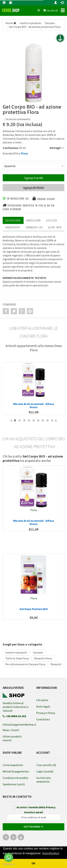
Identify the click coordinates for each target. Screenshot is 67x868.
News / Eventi (11, 730)
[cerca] (39, 10)
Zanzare (38, 652)
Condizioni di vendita (15, 778)
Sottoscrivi (33, 827)
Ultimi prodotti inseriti (12, 738)
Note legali (43, 706)
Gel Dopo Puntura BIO (34, 609)
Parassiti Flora (43, 658)
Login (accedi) (45, 771)
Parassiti (56, 664)
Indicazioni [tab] (34, 220)
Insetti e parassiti (16, 652)
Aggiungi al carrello (34, 178)
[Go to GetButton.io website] (9, 864)
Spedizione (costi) (14, 784)
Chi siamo (42, 700)
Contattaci (43, 719)
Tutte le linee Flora (17, 658)
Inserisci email (34, 815)
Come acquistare (13, 765)
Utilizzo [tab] (52, 220)
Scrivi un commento (18, 119)
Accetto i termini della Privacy (34, 807)
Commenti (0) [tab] (34, 227)
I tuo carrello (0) (46, 765)
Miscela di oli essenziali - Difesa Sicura (34, 405)
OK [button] (34, 863)
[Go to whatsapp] (9, 857)
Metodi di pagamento (16, 771)
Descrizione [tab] (13, 220)
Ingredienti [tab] (13, 227)
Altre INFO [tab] (55, 227)
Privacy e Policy (46, 713)
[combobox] (33, 166)
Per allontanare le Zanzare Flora (25, 664)
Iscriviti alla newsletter (43, 780)
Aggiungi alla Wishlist (34, 188)
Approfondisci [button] (51, 853)
